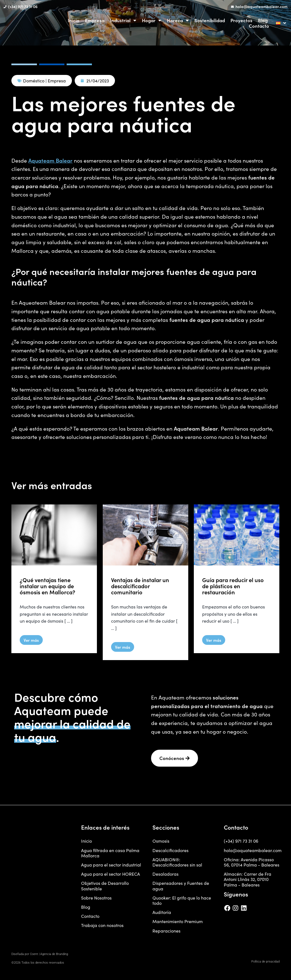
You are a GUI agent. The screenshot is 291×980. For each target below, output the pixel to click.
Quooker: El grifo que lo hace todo (182, 902)
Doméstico (34, 81)
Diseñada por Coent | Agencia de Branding (40, 956)
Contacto (259, 26)
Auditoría (162, 914)
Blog (263, 20)
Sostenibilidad (210, 20)
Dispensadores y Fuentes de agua (181, 888)
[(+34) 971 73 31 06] (5, 7)
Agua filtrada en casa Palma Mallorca (110, 855)
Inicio (74, 20)
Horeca (178, 20)
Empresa (95, 20)
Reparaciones (166, 933)
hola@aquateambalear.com (261, 6)
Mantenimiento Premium (178, 924)
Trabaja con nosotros (102, 927)
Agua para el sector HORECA (111, 876)
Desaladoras (165, 876)
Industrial (123, 20)
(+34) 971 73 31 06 (23, 6)
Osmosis (161, 843)
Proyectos (241, 20)
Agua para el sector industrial (111, 867)
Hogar (152, 20)
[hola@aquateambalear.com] (232, 7)
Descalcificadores (170, 852)
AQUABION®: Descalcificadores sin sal (177, 864)
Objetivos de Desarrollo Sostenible (105, 888)
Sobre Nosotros (96, 900)
